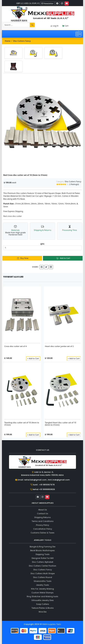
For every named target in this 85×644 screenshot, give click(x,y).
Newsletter (47, 3)
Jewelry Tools (42, 585)
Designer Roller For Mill (43, 558)
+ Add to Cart (33, 358)
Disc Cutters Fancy (22, 41)
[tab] (13, 53)
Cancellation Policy (43, 529)
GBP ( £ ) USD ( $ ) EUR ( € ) (28, 3)
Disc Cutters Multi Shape (43, 573)
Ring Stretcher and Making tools (42, 596)
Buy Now (22, 258)
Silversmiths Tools (43, 581)
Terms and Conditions (43, 521)
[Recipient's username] (16, 25)
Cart (65, 26)
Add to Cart (63, 258)
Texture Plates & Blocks (43, 608)
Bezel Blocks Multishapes (42, 550)
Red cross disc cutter (13, 216)
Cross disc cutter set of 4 (15, 346)
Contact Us (43, 514)
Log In (54, 26)
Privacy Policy (42, 525)
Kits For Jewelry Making (42, 589)
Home (8, 41)
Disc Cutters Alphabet (43, 562)
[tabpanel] (42, 124)
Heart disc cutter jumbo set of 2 (59, 346)
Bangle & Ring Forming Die (42, 547)
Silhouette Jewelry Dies (43, 600)
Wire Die (42, 612)
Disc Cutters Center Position (42, 566)
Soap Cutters (43, 604)
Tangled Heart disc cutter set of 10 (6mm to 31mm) (60, 424)
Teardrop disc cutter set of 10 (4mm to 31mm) (22, 424)
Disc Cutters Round (43, 577)
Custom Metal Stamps (42, 593)
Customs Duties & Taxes (42, 533)
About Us (43, 510)
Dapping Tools (43, 554)
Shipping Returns (42, 517)
